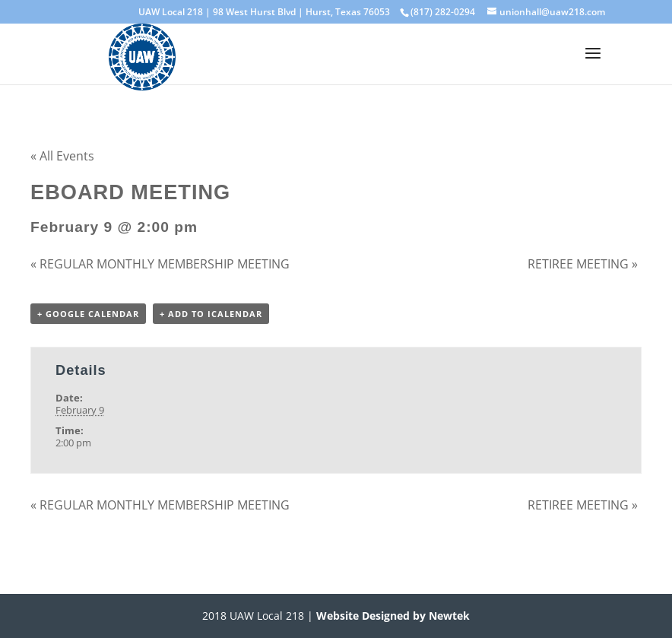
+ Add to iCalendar (211, 314)
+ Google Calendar (88, 314)
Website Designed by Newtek (391, 616)
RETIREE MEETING (583, 264)
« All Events (62, 156)
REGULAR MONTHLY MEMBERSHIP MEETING (160, 264)
